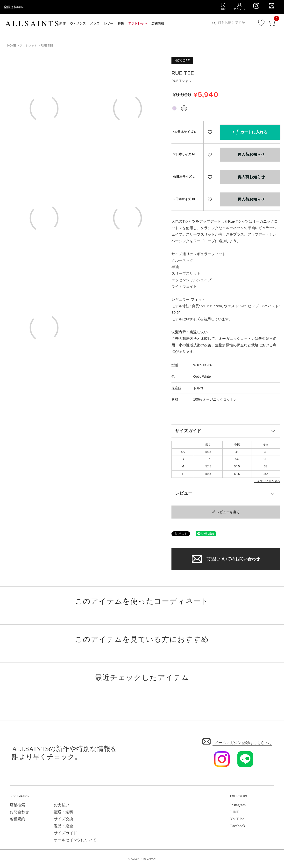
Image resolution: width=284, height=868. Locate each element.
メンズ (95, 23)
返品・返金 (64, 826)
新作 (63, 23)
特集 (121, 23)
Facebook (238, 826)
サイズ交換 (64, 819)
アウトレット (138, 23)
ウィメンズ (78, 23)
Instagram (238, 805)
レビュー (184, 493)
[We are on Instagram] (256, 6)
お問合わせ (19, 812)
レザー (109, 23)
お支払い (62, 805)
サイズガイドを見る (267, 481)
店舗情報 (158, 23)
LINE (234, 812)
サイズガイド (188, 431)
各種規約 (17, 819)
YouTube (237, 819)
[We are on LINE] (272, 6)
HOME (12, 46)
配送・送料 (64, 812)
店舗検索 (17, 805)
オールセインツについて (75, 840)
